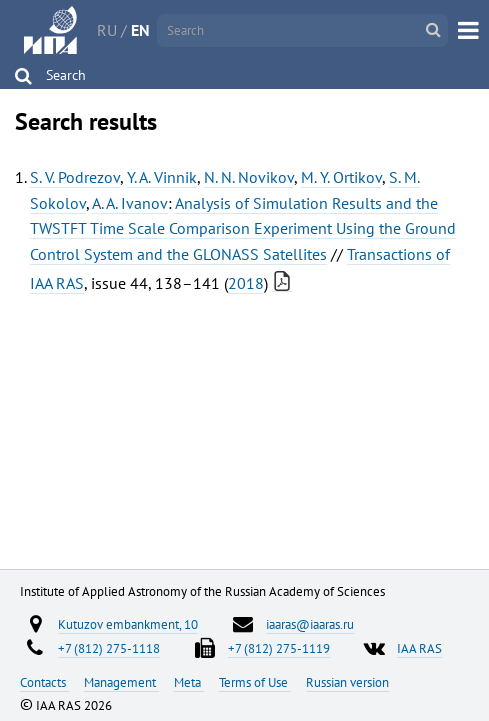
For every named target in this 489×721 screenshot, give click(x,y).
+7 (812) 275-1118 (109, 648)
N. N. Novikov (249, 177)
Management (121, 682)
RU (107, 30)
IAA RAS (419, 648)
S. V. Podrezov (75, 177)
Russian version (347, 682)
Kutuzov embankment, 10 (128, 624)
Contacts (44, 682)
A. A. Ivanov (130, 203)
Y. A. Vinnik (162, 177)
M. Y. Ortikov (341, 177)
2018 (246, 283)
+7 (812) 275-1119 (279, 648)
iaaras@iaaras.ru (310, 624)
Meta (189, 682)
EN (140, 30)
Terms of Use (255, 682)
